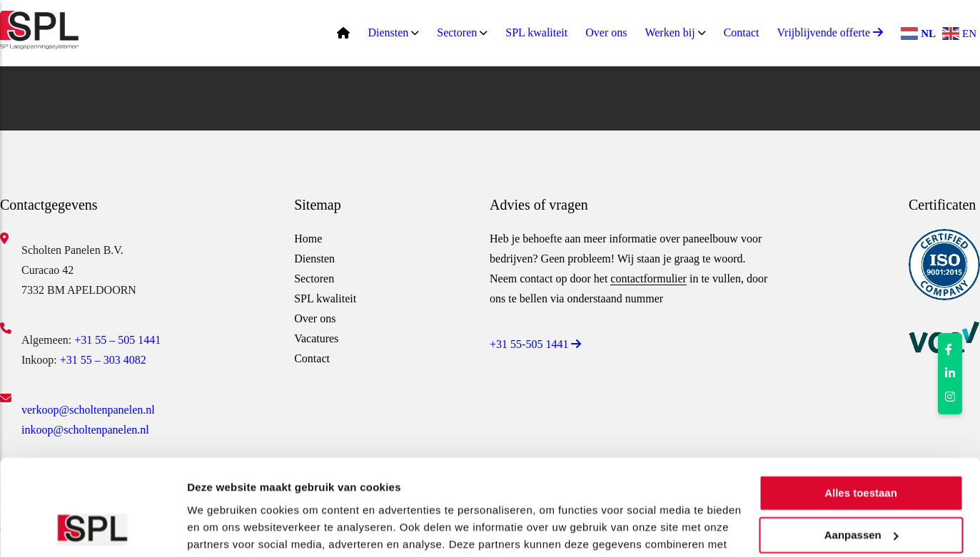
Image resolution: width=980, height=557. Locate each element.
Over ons (606, 32)
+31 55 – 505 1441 (117, 340)
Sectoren (457, 32)
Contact (742, 32)
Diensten (388, 32)
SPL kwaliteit (536, 32)
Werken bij (670, 32)
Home (308, 239)
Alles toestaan (861, 405)
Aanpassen (862, 446)
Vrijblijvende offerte (830, 32)
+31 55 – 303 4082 (103, 360)
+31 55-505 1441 (535, 344)
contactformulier (648, 278)
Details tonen (221, 529)
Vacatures (316, 338)
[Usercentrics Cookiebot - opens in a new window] (92, 529)
